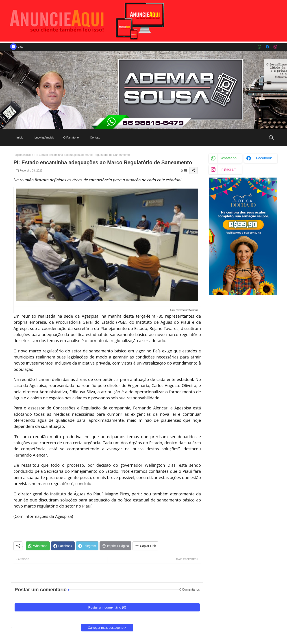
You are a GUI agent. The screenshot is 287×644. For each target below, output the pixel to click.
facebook (264, 158)
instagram (228, 169)
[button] (271, 138)
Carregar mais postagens (105, 628)
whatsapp (228, 158)
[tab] (20, 138)
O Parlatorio (71, 137)
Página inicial (22, 155)
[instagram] (275, 47)
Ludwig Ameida (44, 137)
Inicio (20, 137)
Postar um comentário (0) (107, 607)
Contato (95, 137)
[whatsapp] (260, 47)
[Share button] (145, 546)
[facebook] (267, 47)
